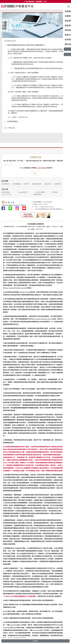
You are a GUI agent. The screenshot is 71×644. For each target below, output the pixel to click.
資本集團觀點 (17, 184)
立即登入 (35, 641)
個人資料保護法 (41, 168)
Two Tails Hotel (7, 194)
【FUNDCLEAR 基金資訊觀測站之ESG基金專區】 (20, 596)
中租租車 (55, 192)
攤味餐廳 (67, 194)
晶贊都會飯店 (38, 194)
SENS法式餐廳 (40, 192)
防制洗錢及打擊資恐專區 (28, 215)
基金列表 (26, 184)
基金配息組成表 (37, 184)
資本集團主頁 (6, 184)
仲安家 (67, 192)
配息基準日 (58, 184)
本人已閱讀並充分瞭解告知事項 (36, 168)
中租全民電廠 (6, 192)
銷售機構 (67, 184)
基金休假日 (48, 184)
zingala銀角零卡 (23, 192)
